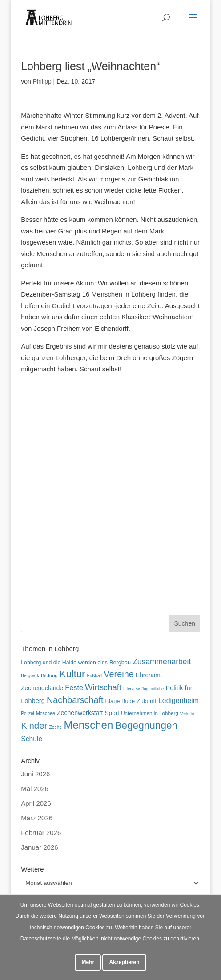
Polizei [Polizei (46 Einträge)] (28, 713)
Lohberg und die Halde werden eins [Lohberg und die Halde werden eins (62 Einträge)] (64, 663)
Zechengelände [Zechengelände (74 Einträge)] (42, 688)
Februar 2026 (41, 833)
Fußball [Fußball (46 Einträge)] (94, 676)
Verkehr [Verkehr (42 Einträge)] (187, 714)
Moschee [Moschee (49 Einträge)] (46, 713)
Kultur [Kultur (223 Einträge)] (72, 674)
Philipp (42, 81)
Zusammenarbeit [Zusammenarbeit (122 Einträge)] (162, 662)
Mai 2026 (35, 789)
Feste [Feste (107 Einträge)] (74, 687)
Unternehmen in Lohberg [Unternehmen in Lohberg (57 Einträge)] (150, 713)
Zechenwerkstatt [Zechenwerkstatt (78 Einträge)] (80, 713)
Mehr (88, 962)
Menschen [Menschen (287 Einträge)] (89, 725)
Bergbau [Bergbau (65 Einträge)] (120, 663)
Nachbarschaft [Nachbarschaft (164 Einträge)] (75, 700)
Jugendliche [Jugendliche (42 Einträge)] (153, 689)
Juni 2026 (35, 774)
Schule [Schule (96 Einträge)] (32, 739)
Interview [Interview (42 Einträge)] (131, 689)
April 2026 (36, 803)
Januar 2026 (39, 847)
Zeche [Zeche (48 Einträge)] (56, 727)
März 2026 (37, 818)
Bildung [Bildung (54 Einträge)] (49, 675)
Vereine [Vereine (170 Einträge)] (119, 674)
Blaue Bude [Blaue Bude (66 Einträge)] (120, 701)
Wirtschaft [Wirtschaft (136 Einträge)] (103, 687)
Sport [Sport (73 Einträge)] (112, 713)
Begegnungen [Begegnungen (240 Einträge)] (146, 725)
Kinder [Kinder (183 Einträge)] (34, 725)
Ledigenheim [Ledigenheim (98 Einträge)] (179, 701)
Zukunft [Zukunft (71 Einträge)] (147, 701)
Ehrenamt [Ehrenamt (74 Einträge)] (149, 675)
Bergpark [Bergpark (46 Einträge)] (30, 676)
